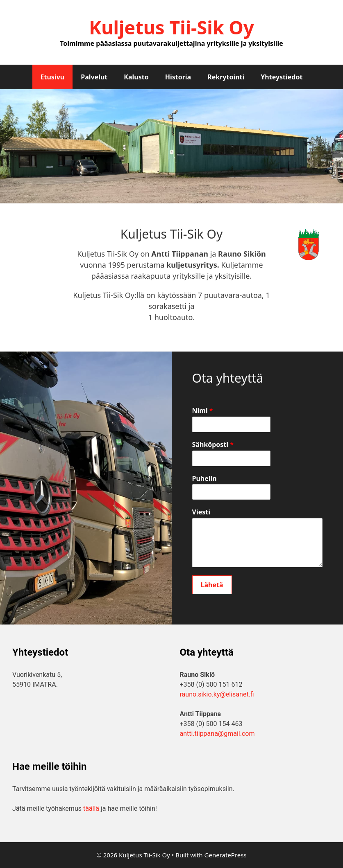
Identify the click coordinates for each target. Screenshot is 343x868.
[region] (171, 146)
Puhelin (204, 479)
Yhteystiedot (282, 77)
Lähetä (212, 585)
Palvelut (94, 77)
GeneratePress (226, 855)
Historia (178, 77)
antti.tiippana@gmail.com (217, 734)
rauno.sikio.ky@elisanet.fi (217, 694)
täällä (91, 808)
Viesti (201, 512)
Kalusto (136, 77)
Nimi (203, 411)
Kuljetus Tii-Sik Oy (171, 27)
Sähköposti (213, 445)
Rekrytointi (226, 77)
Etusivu (53, 77)
